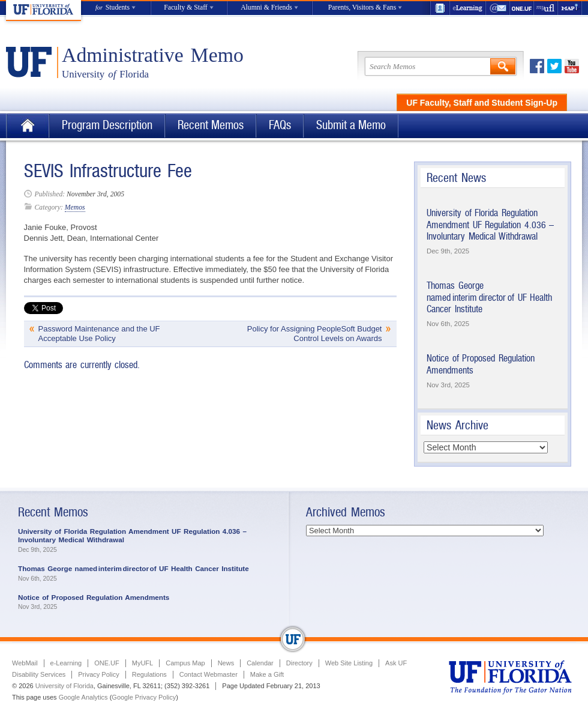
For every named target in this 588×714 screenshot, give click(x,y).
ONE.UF (522, 8)
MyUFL (142, 663)
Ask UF (396, 663)
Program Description (107, 125)
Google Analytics (83, 697)
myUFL (546, 8)
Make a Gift (267, 674)
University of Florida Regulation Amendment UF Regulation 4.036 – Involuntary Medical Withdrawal (490, 225)
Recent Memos (211, 125)
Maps (570, 8)
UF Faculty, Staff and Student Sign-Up (482, 103)
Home (28, 126)
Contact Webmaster (208, 674)
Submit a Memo (351, 125)
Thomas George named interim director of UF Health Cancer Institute (489, 297)
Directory (299, 663)
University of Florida (64, 686)
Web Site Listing (349, 663)
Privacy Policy (98, 674)
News (226, 663)
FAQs (280, 125)
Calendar (260, 663)
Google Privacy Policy (144, 697)
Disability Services (39, 674)
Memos (75, 207)
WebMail (498, 8)
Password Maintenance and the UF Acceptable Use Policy (99, 334)
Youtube (572, 66)
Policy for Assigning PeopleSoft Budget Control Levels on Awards (315, 334)
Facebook (537, 66)
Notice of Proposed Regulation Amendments (94, 597)
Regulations (149, 674)
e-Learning (468, 8)
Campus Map (185, 663)
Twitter (554, 66)
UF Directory (440, 8)
